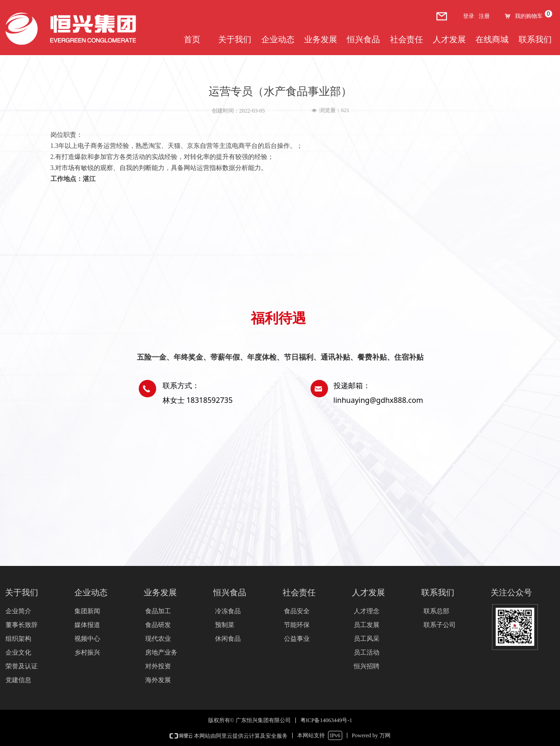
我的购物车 (529, 16)
